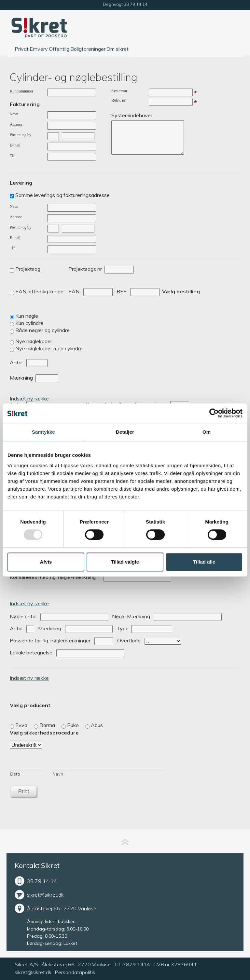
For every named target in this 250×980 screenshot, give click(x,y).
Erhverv (39, 49)
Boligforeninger (88, 49)
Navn (14, 114)
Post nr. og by (21, 135)
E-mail (15, 145)
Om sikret (118, 49)
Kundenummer (21, 91)
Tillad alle (204, 562)
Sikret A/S (26, 964)
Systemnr (119, 91)
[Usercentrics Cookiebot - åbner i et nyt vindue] (214, 413)
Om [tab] (207, 432)
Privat (22, 49)
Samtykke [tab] (43, 432)
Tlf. (13, 156)
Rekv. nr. (119, 100)
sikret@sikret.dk (45, 895)
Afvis (46, 562)
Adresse (16, 124)
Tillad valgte (125, 562)
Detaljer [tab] (125, 432)
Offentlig (59, 49)
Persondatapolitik (75, 972)
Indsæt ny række (29, 399)
